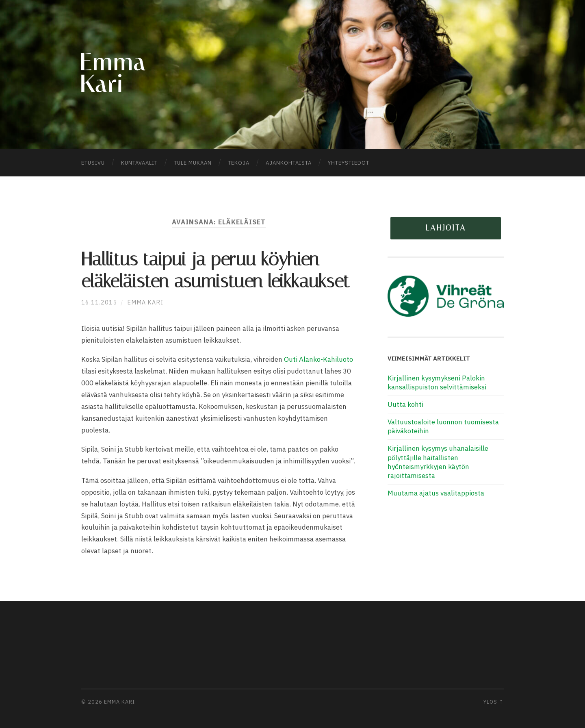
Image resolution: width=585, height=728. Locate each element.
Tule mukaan (193, 163)
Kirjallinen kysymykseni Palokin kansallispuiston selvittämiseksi (437, 382)
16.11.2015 (99, 302)
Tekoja (239, 163)
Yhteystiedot (349, 163)
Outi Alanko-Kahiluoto (318, 359)
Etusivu (93, 163)
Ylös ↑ (494, 702)
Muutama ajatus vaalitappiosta (436, 493)
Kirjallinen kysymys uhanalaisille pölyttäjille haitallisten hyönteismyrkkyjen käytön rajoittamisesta (438, 462)
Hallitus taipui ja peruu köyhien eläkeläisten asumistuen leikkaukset (215, 270)
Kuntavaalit (139, 163)
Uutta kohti (405, 404)
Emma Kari (145, 302)
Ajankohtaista (289, 163)
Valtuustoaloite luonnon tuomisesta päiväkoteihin (443, 426)
